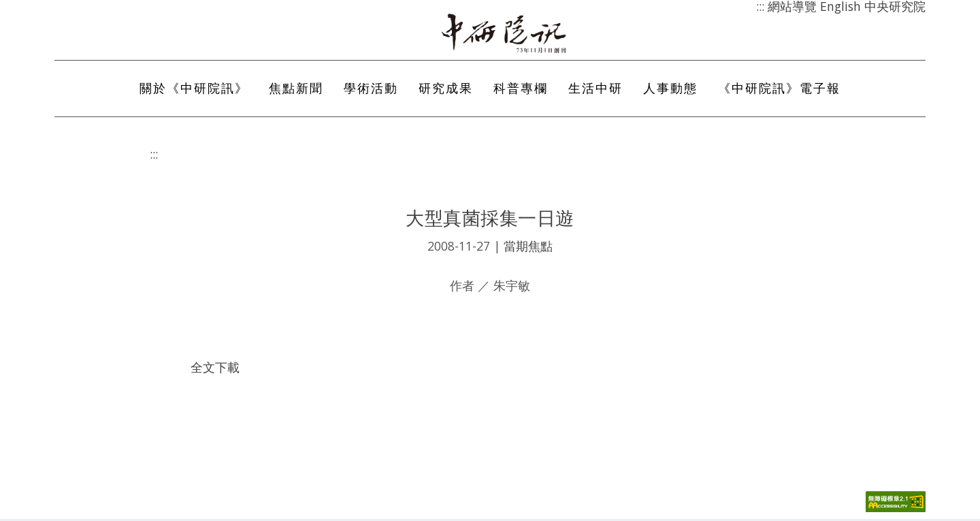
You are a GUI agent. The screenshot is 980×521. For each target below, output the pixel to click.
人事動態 (670, 91)
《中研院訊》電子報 (779, 91)
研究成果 (446, 91)
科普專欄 (521, 91)
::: (154, 156)
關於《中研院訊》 (194, 91)
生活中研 (595, 91)
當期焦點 (528, 249)
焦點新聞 (296, 91)
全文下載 (215, 370)
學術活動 (371, 91)
